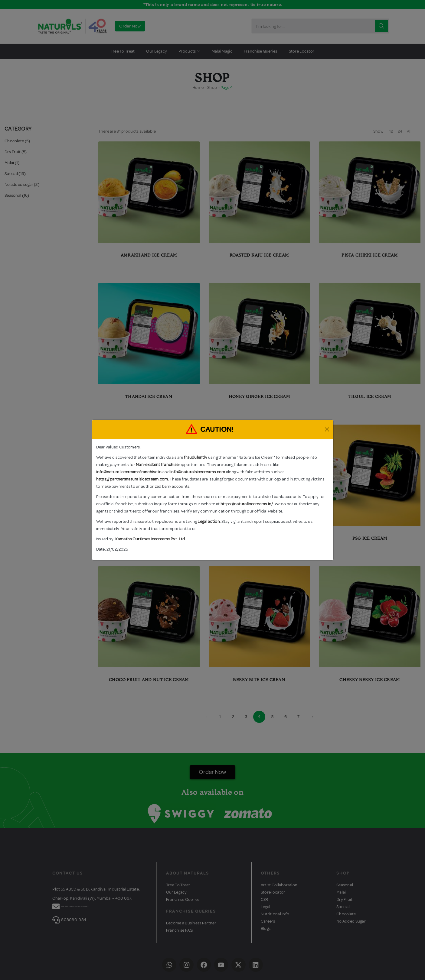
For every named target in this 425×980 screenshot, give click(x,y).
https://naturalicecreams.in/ (247, 504)
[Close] (327, 429)
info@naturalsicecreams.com (198, 472)
